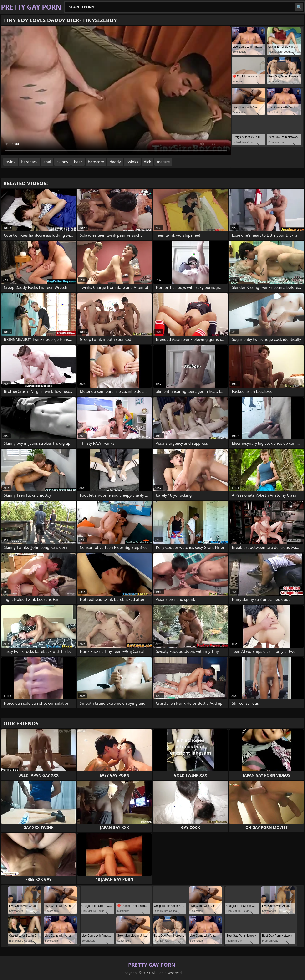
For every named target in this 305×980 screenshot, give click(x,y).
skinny (62, 162)
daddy (115, 162)
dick (147, 162)
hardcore (96, 162)
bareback (29, 162)
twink (11, 162)
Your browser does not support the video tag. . (116, 91)
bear (78, 162)
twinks (132, 162)
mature (163, 162)
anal (47, 162)
